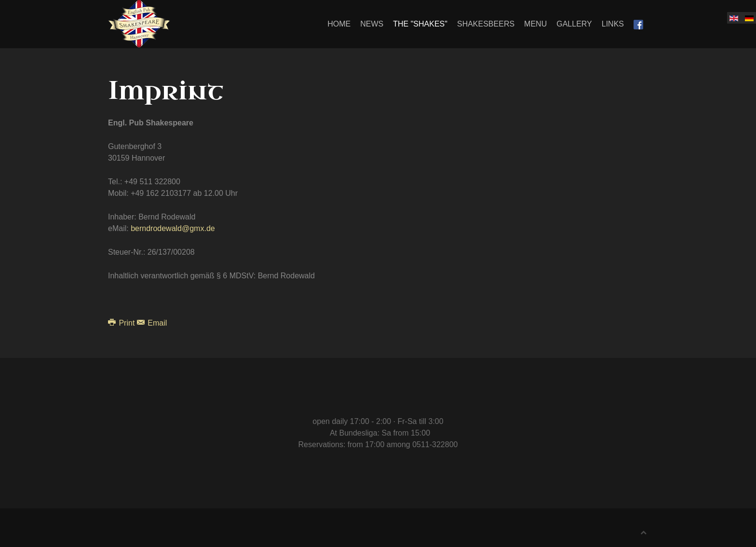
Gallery (574, 24)
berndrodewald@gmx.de (173, 228)
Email (152, 323)
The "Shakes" (420, 24)
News (372, 24)
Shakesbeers (486, 24)
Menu (535, 24)
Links (613, 24)
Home (339, 24)
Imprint (166, 91)
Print (122, 323)
